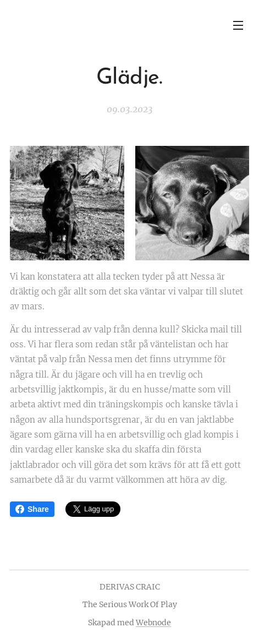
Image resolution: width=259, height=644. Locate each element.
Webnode (153, 623)
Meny (238, 25)
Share (32, 509)
